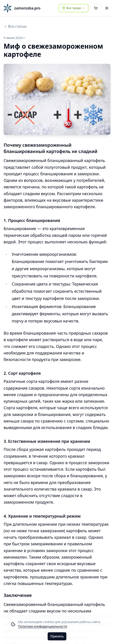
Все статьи (15, 26)
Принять (57, 636)
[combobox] (74, 8)
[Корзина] (96, 8)
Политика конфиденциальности (43, 626)
